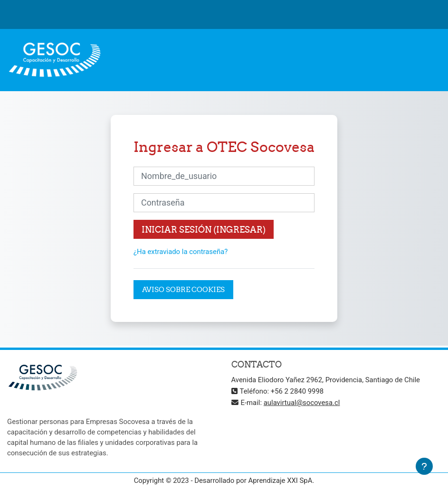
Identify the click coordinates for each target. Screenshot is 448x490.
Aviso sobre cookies (183, 289)
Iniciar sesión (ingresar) (204, 230)
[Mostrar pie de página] (424, 466)
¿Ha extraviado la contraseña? (181, 252)
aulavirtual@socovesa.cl (302, 403)
